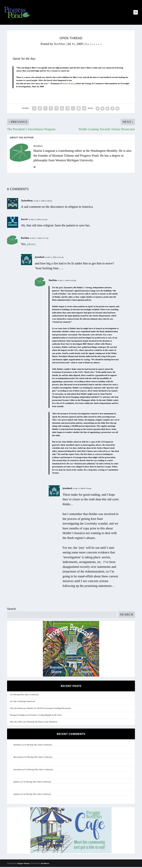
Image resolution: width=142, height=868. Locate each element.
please (31, 245)
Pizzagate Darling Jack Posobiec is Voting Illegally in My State (36, 716)
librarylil (17, 758)
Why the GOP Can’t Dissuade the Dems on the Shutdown (34, 723)
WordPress (45, 864)
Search (11, 610)
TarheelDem (27, 202)
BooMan (59, 45)
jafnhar (17, 783)
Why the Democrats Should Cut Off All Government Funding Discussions (40, 709)
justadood (40, 258)
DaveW (24, 220)
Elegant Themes (24, 864)
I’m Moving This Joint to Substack (24, 696)
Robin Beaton (69, 84)
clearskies (17, 770)
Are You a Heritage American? (23, 702)
